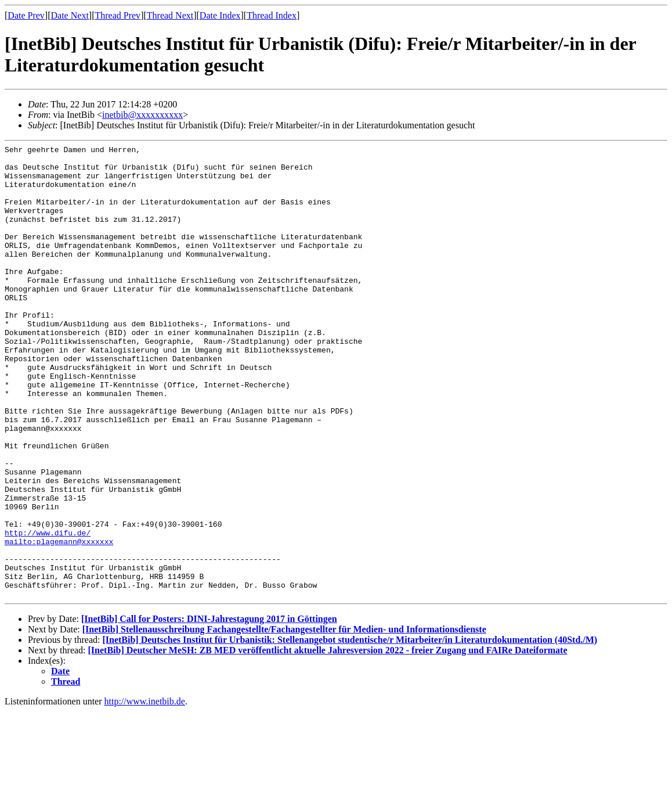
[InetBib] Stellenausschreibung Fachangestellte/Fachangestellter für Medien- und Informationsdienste (284, 720)
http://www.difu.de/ (48, 611)
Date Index (220, 15)
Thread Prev (118, 15)
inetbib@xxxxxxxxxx (142, 115)
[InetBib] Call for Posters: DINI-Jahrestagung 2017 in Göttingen (209, 709)
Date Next (70, 15)
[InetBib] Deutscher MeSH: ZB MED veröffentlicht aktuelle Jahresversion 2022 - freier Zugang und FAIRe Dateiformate (328, 741)
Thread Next (170, 15)
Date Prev (26, 15)
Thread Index (272, 15)
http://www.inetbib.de (145, 792)
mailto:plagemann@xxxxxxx (59, 621)
